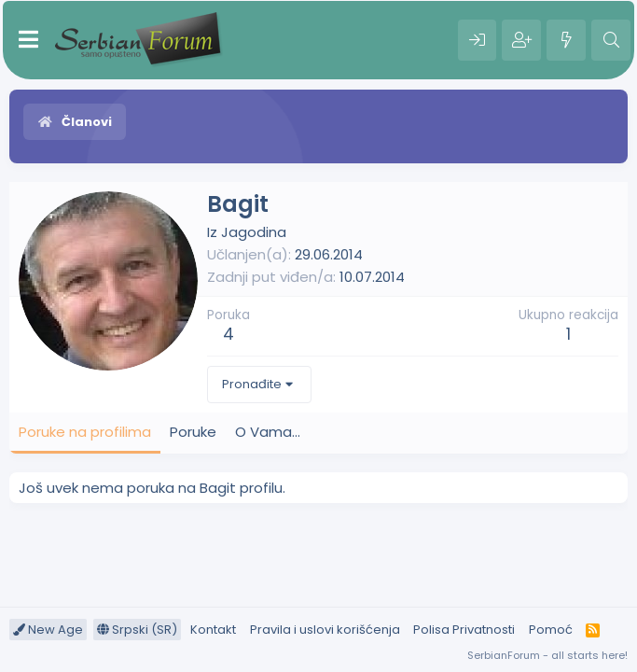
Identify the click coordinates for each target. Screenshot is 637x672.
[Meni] (28, 40)
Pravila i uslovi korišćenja (325, 630)
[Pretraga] (611, 40)
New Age (48, 630)
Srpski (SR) (137, 630)
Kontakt (213, 630)
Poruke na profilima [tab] (85, 432)
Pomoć (551, 630)
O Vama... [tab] (268, 432)
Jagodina (254, 232)
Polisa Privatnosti (464, 630)
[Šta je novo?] (566, 40)
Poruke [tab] (193, 432)
